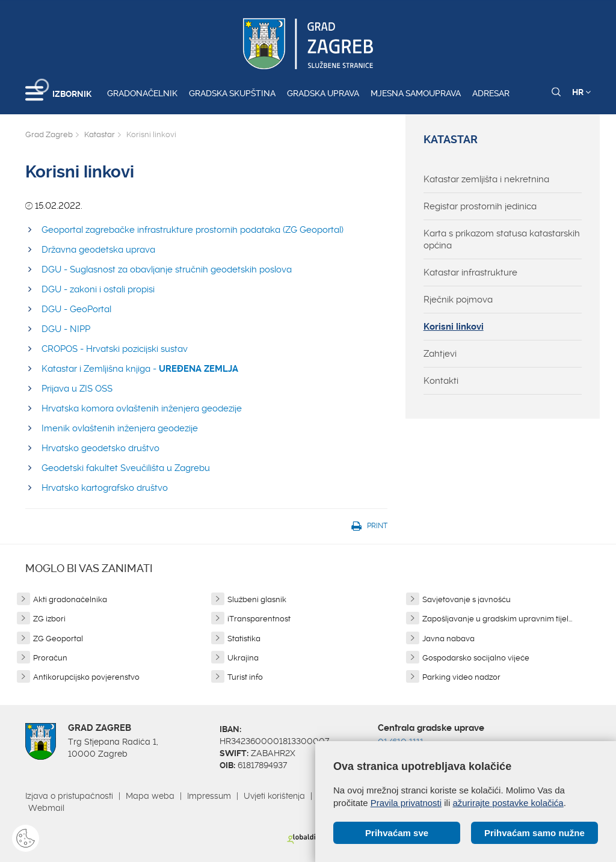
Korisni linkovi (454, 327)
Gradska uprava (323, 93)
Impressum (209, 796)
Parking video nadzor (461, 677)
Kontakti (441, 381)
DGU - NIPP (66, 329)
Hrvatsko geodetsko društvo (100, 448)
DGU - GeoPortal (76, 309)
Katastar (100, 134)
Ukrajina (243, 658)
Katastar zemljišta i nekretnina (486, 179)
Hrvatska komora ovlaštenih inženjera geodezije (142, 408)
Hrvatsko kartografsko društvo (105, 488)
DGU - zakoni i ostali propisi (98, 289)
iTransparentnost (259, 619)
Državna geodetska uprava (98, 250)
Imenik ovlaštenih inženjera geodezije (120, 428)
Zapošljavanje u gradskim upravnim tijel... (497, 619)
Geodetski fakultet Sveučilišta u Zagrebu (126, 468)
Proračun (50, 658)
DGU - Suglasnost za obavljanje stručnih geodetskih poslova (167, 269)
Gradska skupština (232, 93)
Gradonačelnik (142, 93)
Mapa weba (150, 796)
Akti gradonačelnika (70, 599)
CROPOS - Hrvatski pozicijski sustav (115, 349)
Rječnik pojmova (458, 300)
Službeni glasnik (257, 599)
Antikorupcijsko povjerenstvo (86, 677)
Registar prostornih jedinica (480, 206)
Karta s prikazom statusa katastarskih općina (502, 239)
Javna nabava (448, 639)
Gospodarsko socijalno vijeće (476, 658)
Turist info (245, 677)
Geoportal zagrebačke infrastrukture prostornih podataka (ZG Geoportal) (192, 230)
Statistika (244, 639)
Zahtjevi (440, 354)
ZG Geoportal (58, 639)
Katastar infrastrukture (470, 272)
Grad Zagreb (49, 134)
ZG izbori (49, 619)
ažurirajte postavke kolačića (508, 803)
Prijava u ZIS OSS (77, 389)
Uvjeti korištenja (274, 796)
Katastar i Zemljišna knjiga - (140, 369)
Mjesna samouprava (416, 93)
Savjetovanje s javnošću (467, 599)
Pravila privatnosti (406, 803)
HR (581, 92)
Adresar (491, 93)
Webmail (46, 808)
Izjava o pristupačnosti (69, 796)
